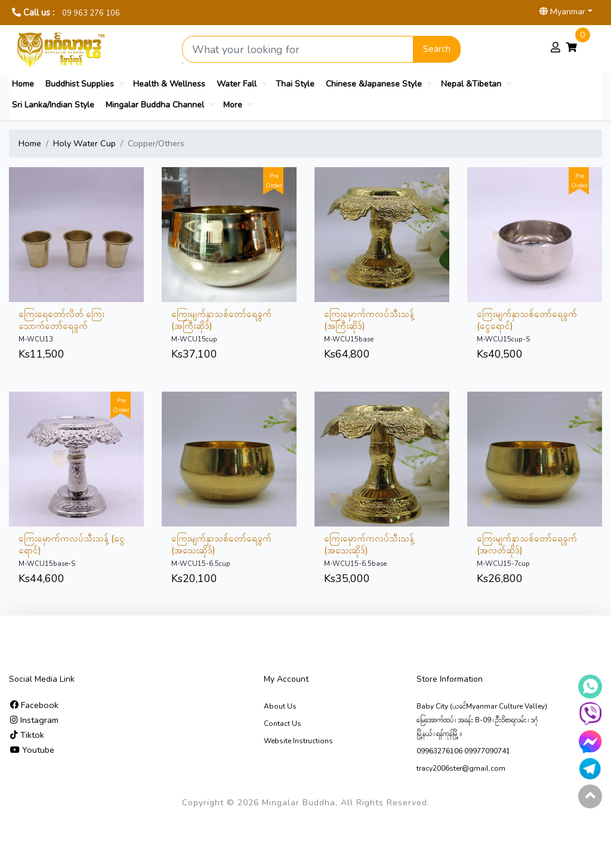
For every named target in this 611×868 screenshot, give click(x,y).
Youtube (32, 750)
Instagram (34, 720)
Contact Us (283, 724)
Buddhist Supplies (80, 84)
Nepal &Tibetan (471, 84)
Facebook (34, 705)
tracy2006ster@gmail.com (461, 768)
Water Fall (237, 84)
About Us (280, 706)
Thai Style (295, 84)
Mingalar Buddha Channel (155, 105)
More (233, 105)
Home (23, 84)
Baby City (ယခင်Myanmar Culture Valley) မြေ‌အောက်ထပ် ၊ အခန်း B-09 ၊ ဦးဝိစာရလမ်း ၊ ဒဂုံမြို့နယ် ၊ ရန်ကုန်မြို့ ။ (482, 720)
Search (437, 49)
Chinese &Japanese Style (374, 84)
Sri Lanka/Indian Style (53, 105)
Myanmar (562, 11)
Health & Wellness (169, 84)
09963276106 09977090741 (463, 751)
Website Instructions (298, 741)
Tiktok (27, 735)
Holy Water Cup (84, 143)
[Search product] (298, 49)
